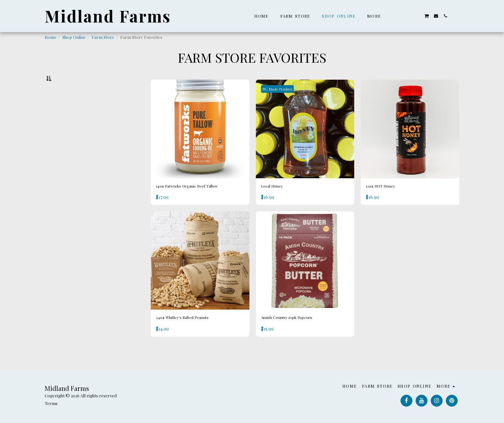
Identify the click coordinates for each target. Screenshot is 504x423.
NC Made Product (281, 105)
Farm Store (103, 37)
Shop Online (74, 37)
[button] (398, 16)
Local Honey (276, 203)
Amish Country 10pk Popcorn (297, 337)
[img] (200, 145)
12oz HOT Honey (386, 203)
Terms (51, 403)
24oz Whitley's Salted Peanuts (191, 337)
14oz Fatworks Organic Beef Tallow (198, 203)
